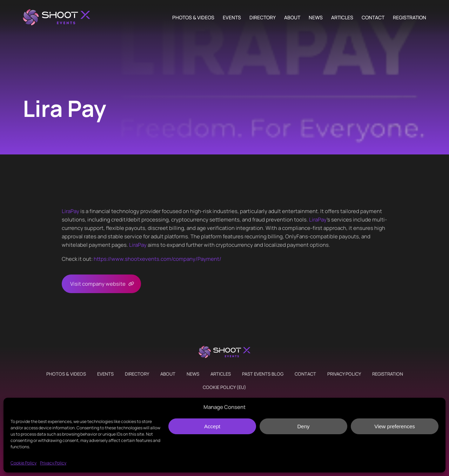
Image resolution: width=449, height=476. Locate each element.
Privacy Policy (53, 463)
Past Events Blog (263, 374)
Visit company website (98, 284)
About (292, 18)
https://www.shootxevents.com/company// (158, 259)
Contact (373, 18)
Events (232, 18)
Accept (212, 426)
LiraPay (71, 211)
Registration (410, 18)
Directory (263, 18)
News (316, 18)
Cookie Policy (24, 463)
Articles (342, 18)
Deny (303, 426)
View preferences (395, 426)
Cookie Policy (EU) (224, 387)
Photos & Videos (193, 18)
